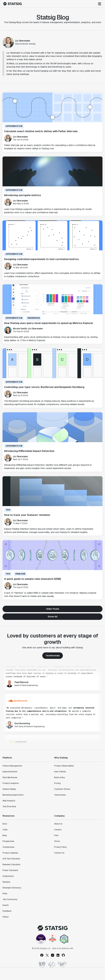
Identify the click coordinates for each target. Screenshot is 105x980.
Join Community (10, 899)
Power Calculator (10, 870)
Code (5, 830)
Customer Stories (62, 789)
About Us (58, 824)
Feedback (7, 911)
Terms (57, 841)
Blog (5, 835)
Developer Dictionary (12, 888)
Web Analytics (9, 801)
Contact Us (59, 853)
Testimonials (53, 656)
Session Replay (9, 789)
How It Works (60, 772)
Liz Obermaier (23, 41)
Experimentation (10, 772)
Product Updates (10, 853)
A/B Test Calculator (11, 859)
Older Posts (53, 609)
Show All (52, 617)
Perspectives (8, 841)
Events (6, 905)
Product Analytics (11, 783)
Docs (5, 824)
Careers (58, 830)
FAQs (5, 894)
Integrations (8, 876)
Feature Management (12, 766)
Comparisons (8, 847)
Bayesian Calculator (12, 865)
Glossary (6, 882)
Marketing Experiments (13, 795)
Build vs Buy (60, 777)
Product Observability (64, 766)
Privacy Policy (60, 847)
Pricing (57, 783)
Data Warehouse (10, 777)
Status (6, 917)
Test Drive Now (9, 807)
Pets (56, 835)
